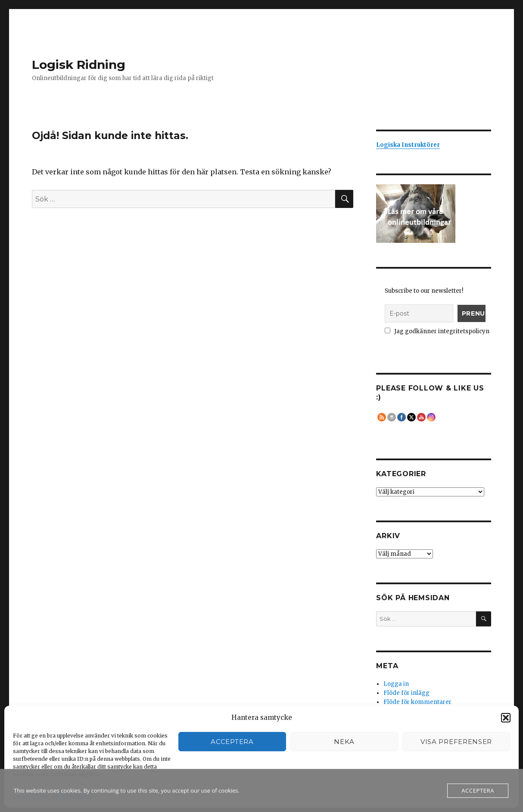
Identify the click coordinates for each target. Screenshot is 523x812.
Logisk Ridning (79, 65)
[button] (506, 718)
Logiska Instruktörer (408, 145)
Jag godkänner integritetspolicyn (437, 331)
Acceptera (232, 742)
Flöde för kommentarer (417, 702)
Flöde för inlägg (406, 693)
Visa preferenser (456, 742)
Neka (344, 742)
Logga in (396, 684)
